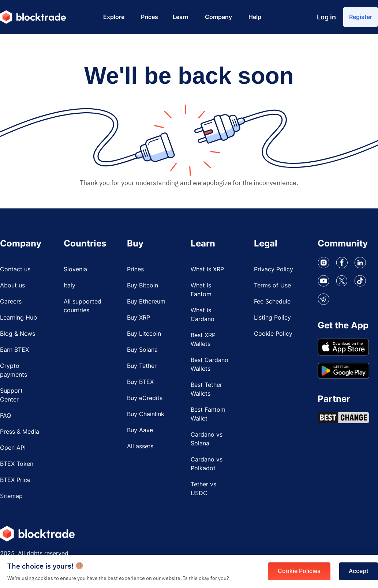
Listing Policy (272, 318)
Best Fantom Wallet (208, 415)
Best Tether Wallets (206, 390)
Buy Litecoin (144, 335)
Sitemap (11, 497)
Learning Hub (18, 318)
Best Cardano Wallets (209, 365)
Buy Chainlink (146, 415)
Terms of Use (272, 286)
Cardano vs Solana (207, 440)
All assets (140, 447)
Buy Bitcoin (143, 286)
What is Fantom (201, 291)
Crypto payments (14, 371)
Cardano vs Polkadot (207, 465)
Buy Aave (140, 431)
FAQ (5, 416)
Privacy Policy (274, 270)
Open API (13, 449)
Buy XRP (139, 318)
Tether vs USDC (203, 490)
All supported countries (83, 307)
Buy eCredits (145, 399)
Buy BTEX (140, 383)
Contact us (15, 270)
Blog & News (18, 335)
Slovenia (75, 270)
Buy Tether (142, 367)
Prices (135, 270)
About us (12, 286)
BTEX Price (15, 481)
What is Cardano (203, 316)
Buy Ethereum (146, 302)
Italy (70, 286)
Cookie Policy (273, 335)
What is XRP (207, 270)
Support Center (11, 396)
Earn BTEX (14, 351)
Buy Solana (142, 351)
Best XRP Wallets (203, 340)
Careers (11, 302)
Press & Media (20, 433)
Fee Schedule (272, 302)
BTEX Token (17, 465)
